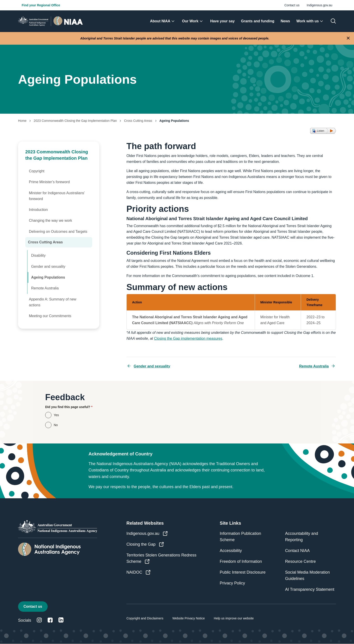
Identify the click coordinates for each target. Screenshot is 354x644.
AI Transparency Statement (310, 589)
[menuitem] (163, 21)
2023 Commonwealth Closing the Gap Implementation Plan (75, 121)
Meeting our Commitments (50, 316)
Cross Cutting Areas (138, 121)
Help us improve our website (234, 618)
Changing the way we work (50, 220)
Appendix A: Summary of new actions (53, 302)
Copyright (37, 171)
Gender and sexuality (48, 267)
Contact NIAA (297, 551)
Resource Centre (300, 561)
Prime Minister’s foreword (49, 182)
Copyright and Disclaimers (145, 618)
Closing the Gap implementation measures (188, 338)
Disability (38, 255)
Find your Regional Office (41, 5)
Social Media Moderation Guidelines (307, 575)
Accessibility (231, 551)
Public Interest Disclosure (243, 572)
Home (22, 121)
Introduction (38, 210)
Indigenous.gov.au (320, 5)
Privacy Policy (232, 583)
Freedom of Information (241, 561)
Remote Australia (45, 288)
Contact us (292, 5)
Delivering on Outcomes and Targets (58, 232)
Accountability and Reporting (302, 537)
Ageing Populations (48, 277)
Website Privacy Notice (189, 618)
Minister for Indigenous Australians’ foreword (57, 196)
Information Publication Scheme (240, 537)
